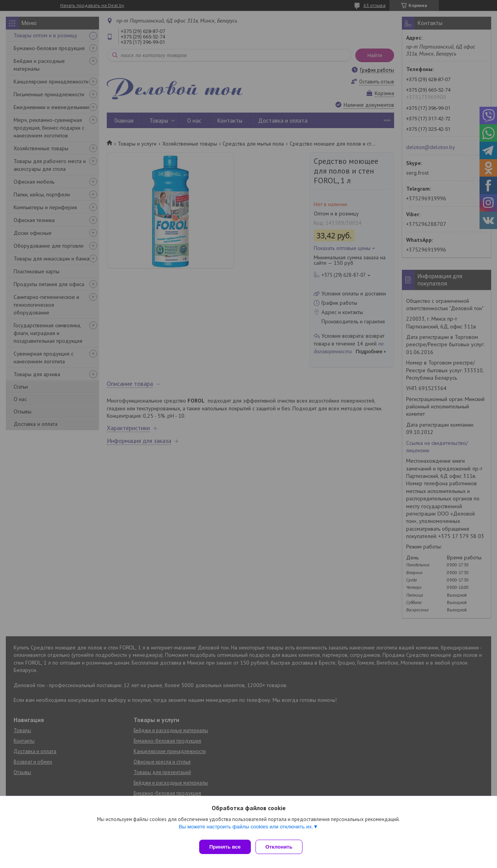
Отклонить (282, 847)
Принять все (225, 847)
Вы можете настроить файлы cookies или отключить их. (246, 830)
